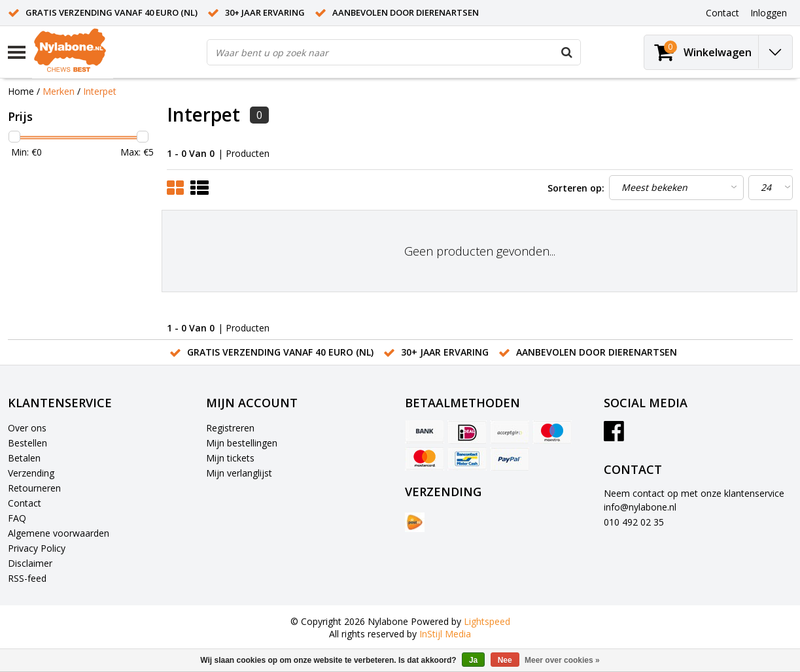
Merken (59, 91)
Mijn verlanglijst (239, 473)
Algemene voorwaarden (59, 533)
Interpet (100, 91)
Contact (25, 503)
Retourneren (34, 488)
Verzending (31, 473)
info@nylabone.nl (640, 507)
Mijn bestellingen (242, 443)
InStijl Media (445, 634)
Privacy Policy (37, 548)
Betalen (24, 458)
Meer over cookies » (562, 660)
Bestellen (27, 443)
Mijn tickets (230, 458)
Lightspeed (487, 621)
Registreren (230, 428)
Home (21, 91)
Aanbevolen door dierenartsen (406, 12)
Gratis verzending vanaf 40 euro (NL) (112, 12)
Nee (505, 660)
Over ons (27, 428)
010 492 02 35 (634, 522)
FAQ (17, 518)
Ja (473, 660)
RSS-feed (27, 578)
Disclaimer (30, 563)
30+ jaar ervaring (265, 12)
